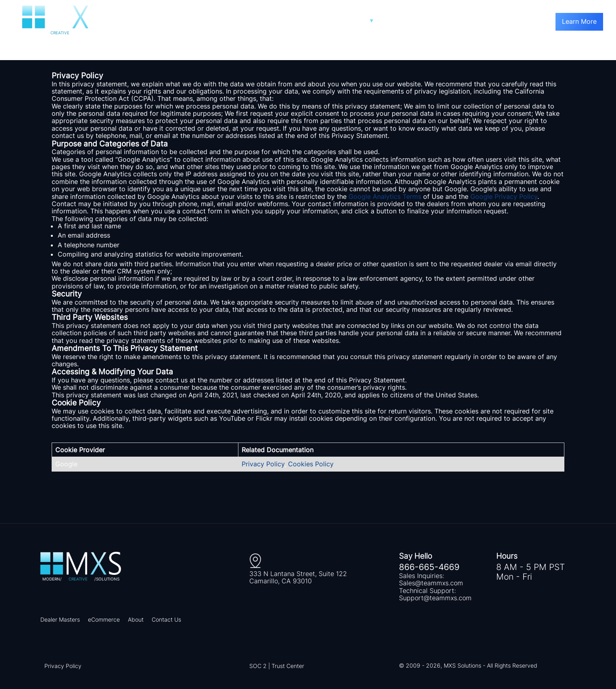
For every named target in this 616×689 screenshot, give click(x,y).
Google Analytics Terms (385, 196)
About (136, 619)
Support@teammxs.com (435, 598)
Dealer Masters (60, 619)
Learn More (579, 21)
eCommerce (104, 619)
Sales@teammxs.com (431, 583)
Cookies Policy (311, 464)
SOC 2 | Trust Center (277, 666)
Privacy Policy (263, 464)
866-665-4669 (429, 567)
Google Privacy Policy (504, 196)
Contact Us (166, 619)
